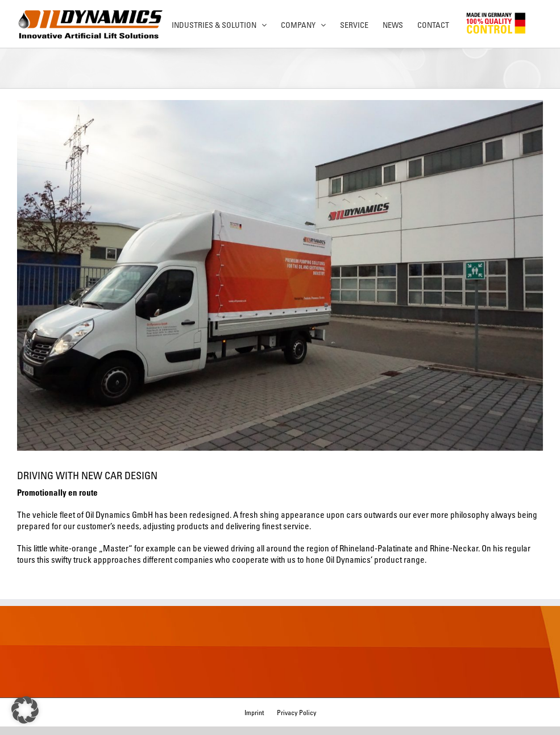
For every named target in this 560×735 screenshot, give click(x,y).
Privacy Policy (296, 712)
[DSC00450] (280, 275)
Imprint (254, 712)
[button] (25, 710)
